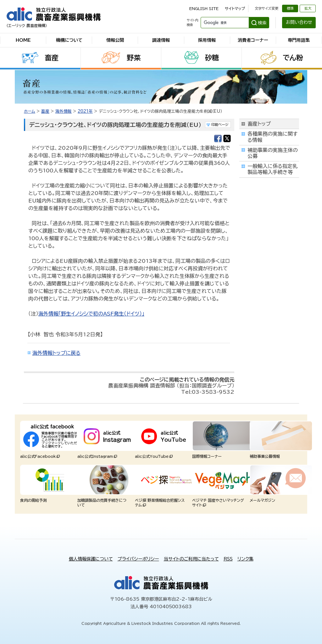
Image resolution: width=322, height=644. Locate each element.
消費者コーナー (253, 40)
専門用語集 (299, 40)
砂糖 (212, 58)
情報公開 (115, 40)
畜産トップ (259, 124)
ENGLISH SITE (204, 8)
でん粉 (293, 58)
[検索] (224, 23)
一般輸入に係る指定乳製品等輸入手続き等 (272, 169)
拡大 (308, 8)
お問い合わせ (299, 22)
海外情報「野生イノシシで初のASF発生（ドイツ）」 (91, 314)
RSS (228, 559)
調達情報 (161, 40)
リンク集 (245, 559)
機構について (69, 40)
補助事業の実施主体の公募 (273, 153)
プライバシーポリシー (138, 559)
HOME (23, 40)
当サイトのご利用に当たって (191, 559)
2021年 (85, 111)
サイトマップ (235, 8)
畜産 (52, 58)
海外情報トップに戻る (56, 353)
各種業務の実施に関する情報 (272, 137)
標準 (290, 8)
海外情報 (64, 111)
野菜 (134, 58)
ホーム (30, 111)
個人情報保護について (91, 559)
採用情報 (207, 40)
